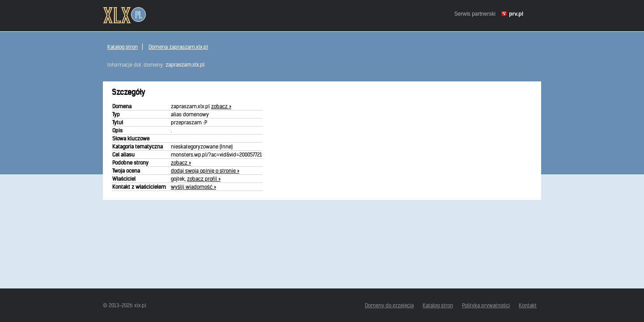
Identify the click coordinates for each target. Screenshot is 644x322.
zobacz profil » (204, 179)
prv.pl (516, 14)
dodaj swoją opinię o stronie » (205, 171)
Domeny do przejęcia (389, 305)
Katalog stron (123, 47)
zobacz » (221, 106)
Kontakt (528, 305)
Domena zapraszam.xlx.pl (178, 47)
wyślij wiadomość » (193, 187)
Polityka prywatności (486, 305)
